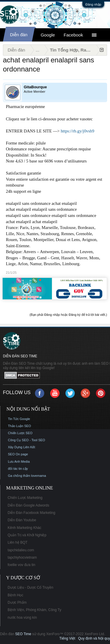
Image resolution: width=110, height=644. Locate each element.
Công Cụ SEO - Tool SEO (27, 440)
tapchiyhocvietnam (22, 557)
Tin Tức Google (19, 419)
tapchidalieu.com (21, 550)
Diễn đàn (19, 35)
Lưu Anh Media (19, 462)
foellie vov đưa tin (21, 565)
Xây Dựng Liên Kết (22, 447)
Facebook (73, 35)
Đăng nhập (93, 4)
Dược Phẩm (17, 602)
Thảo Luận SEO (20, 426)
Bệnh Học (15, 595)
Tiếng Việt (67, 638)
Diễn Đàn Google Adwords (28, 505)
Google (48, 35)
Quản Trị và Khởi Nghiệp (27, 535)
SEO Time (23, 634)
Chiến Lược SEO (20, 433)
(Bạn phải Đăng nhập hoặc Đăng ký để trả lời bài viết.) (68, 315)
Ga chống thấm (19, 476)
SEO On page (18, 454)
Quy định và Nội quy (94, 638)
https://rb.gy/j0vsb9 (77, 131)
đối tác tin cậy (18, 469)
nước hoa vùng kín (22, 618)
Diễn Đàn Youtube (22, 520)
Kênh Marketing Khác (24, 528)
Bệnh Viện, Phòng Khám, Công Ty (34, 610)
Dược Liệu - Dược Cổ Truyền (31, 587)
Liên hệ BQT (18, 542)
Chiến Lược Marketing (25, 498)
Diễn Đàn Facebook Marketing (31, 513)
